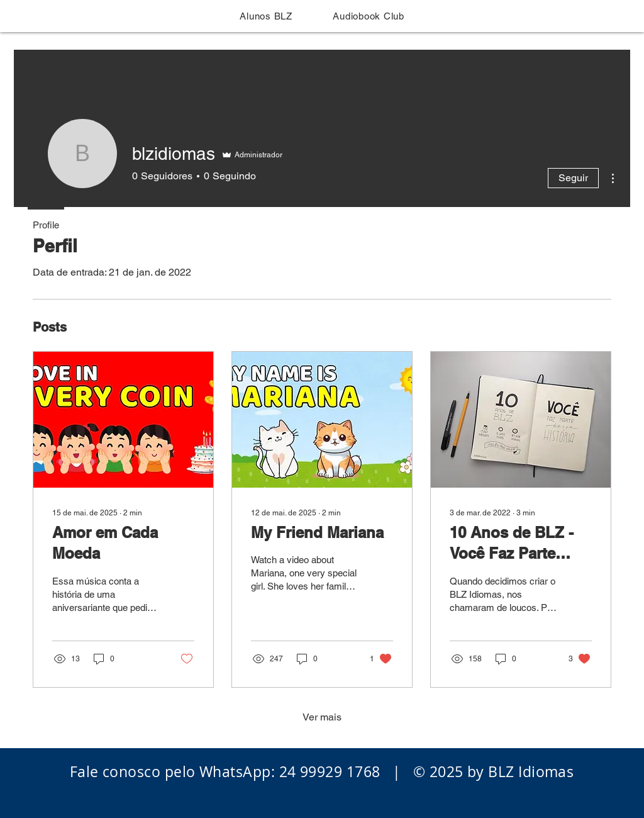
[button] (266, 16)
